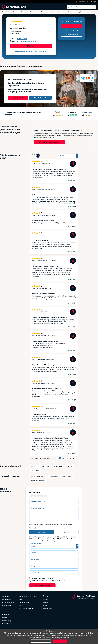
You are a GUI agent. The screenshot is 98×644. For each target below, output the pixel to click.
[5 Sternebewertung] (45, 496)
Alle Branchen (18, 13)
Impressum (5, 615)
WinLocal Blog (7, 621)
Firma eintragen (7, 605)
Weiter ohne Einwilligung (41, 641)
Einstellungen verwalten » (61, 638)
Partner (45, 602)
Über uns (46, 596)
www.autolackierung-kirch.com (27, 41)
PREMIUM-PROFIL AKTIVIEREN (72, 26)
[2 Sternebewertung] (35, 496)
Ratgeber (29, 13)
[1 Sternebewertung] (31, 496)
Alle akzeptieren (60, 641)
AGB (36, 578)
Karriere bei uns (7, 624)
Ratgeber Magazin (8, 602)
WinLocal (5, 618)
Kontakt (46, 605)
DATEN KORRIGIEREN (72, 35)
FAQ (21, 605)
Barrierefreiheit (48, 608)
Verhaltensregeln (66, 524)
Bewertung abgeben (40, 51)
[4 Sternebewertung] (42, 496)
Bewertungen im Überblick (24, 51)
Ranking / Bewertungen (27, 608)
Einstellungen (33, 596)
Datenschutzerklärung (40, 580)
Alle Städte (6, 13)
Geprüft (72, 181)
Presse (45, 599)
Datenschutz (23, 596)
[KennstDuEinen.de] (14, 7)
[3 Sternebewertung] (38, 496)
